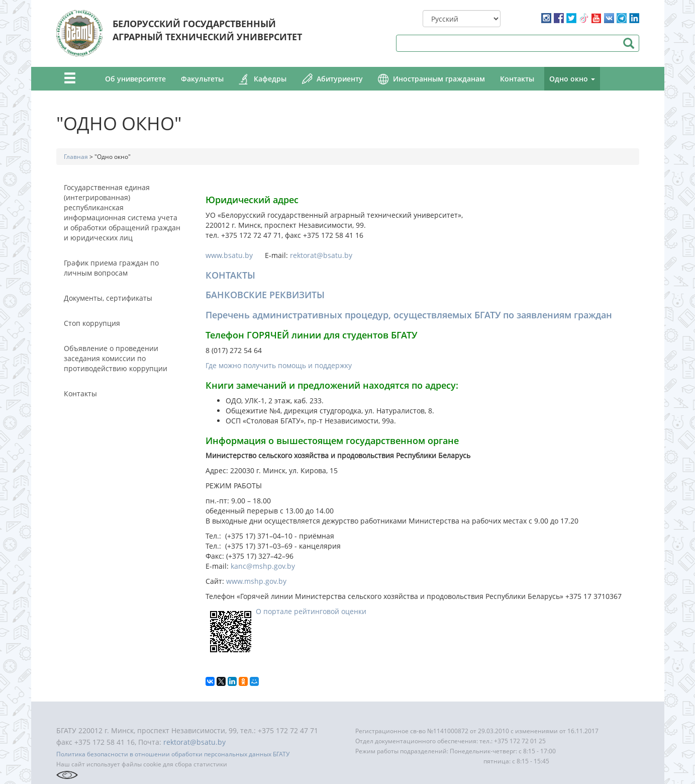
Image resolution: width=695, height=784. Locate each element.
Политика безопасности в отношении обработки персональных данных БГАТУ (173, 754)
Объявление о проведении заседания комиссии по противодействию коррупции (116, 358)
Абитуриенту (340, 79)
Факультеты (202, 79)
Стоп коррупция (92, 323)
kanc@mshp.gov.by (263, 566)
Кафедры (270, 79)
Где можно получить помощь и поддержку (279, 365)
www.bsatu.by (234, 255)
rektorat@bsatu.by (321, 255)
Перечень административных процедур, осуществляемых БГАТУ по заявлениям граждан (409, 315)
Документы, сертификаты (108, 298)
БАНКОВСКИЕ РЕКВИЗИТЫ (265, 295)
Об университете (135, 79)
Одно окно (572, 79)
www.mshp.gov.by (256, 581)
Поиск (629, 43)
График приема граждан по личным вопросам (111, 268)
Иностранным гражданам (439, 79)
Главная (76, 157)
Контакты (517, 79)
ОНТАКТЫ (233, 275)
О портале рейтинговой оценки (311, 611)
